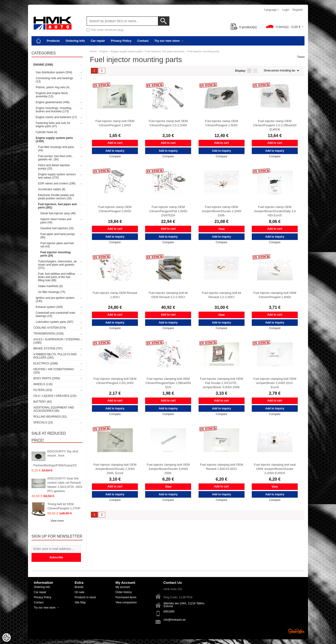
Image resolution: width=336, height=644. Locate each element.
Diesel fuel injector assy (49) (58, 213)
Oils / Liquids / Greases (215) (55, 396)
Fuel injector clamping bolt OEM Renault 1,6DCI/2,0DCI (221, 467)
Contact (143, 41)
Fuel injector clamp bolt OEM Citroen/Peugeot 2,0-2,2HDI (168, 123)
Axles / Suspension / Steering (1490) (57, 341)
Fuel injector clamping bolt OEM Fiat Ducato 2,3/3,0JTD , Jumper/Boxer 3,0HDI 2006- (221, 383)
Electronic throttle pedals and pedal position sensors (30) (56, 197)
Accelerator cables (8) (52, 189)
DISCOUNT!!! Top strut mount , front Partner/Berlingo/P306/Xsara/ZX (56, 458)
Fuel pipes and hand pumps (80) (58, 236)
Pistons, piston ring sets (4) (53, 87)
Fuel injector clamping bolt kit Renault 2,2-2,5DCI (221, 295)
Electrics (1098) (46, 363)
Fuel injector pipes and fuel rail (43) (57, 245)
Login (286, 10)
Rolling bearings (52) (50, 417)
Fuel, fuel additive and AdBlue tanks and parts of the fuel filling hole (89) (57, 277)
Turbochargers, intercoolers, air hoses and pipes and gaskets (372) (57, 265)
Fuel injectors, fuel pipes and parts (165, 51)
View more (57, 521)
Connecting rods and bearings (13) (54, 80)
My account (123, 587)
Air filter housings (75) (52, 292)
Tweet (301, 57)
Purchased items (126, 597)
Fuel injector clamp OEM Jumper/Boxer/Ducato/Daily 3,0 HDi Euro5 (275, 211)
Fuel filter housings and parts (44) (56, 149)
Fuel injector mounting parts (203, 51)
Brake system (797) (48, 348)
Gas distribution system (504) (54, 72)
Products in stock (85, 597)
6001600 (169, 612)
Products (53, 41)
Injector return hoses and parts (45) (56, 221)
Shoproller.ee (296, 631)
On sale (79, 592)
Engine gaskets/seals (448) (53, 102)
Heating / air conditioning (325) (54, 371)
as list (249, 71)
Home (93, 51)
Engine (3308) (43, 65)
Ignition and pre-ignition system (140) (55, 299)
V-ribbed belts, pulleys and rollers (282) (55, 356)
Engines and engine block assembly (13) (52, 95)
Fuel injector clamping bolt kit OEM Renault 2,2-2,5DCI (168, 295)
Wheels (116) (43, 384)
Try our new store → (169, 41)
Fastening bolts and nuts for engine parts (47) (53, 125)
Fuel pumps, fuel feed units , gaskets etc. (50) (56, 158)
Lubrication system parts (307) (54, 322)
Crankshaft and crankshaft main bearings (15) (55, 314)
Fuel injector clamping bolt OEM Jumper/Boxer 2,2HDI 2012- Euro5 (275, 383)
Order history (124, 592)
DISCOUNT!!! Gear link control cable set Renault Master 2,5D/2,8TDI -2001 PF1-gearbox (65, 485)
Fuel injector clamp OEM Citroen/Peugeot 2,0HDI (115, 209)
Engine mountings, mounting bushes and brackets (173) (53, 110)
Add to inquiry (115, 151)
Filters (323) (43, 390)
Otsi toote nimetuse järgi (107, 30)
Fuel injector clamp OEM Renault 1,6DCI (115, 295)
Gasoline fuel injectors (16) (57, 228)
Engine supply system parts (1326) (54, 140)
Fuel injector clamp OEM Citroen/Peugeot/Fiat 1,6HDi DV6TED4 (168, 211)
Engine (104, 51)
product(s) (244, 27)
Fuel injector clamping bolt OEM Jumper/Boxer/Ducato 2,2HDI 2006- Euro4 (115, 469)
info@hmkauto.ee (175, 620)
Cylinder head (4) (46, 132)
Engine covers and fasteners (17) (56, 117)
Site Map (80, 602)
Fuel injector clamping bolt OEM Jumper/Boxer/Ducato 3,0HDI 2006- (168, 469)
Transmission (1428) (48, 334)
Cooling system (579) (50, 328)
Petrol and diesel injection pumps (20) (54, 167)
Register (298, 10)
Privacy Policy (121, 41)
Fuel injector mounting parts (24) (55, 254)
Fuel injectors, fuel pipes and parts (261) (57, 206)
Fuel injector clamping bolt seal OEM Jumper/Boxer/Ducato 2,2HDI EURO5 (275, 469)
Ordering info (75, 41)
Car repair (98, 41)
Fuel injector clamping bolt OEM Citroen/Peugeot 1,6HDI (275, 295)
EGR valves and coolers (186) (57, 183)
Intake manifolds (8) (50, 286)
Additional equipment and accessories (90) (54, 409)
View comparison (126, 602)
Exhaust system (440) (49, 307)
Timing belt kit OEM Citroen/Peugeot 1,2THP (64, 506)
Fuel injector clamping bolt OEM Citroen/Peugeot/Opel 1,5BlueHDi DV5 (168, 383)
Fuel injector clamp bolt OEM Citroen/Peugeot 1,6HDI (115, 123)
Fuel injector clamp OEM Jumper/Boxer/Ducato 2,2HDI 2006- (221, 211)
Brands (79, 587)
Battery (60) (43, 402)
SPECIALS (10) (43, 422)
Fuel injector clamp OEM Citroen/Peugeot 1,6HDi (221, 123)
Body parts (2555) (47, 378)
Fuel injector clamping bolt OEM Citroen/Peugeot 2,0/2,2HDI (115, 381)
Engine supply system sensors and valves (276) (57, 176)
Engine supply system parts (127, 51)
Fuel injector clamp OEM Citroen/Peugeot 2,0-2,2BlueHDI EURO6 (275, 125)
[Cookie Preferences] (7, 637)
